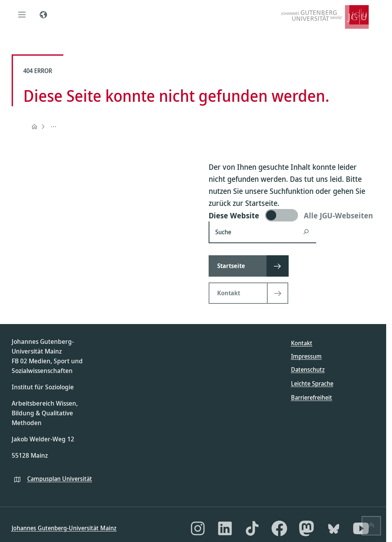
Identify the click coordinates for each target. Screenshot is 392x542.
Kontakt (302, 343)
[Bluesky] (334, 528)
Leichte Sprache (312, 383)
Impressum (306, 356)
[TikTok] (252, 528)
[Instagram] (198, 528)
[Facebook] (279, 528)
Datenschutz (308, 369)
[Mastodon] (307, 528)
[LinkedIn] (225, 528)
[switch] (292, 215)
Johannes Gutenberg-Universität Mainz (64, 528)
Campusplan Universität (60, 479)
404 (54, 126)
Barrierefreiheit (312, 397)
